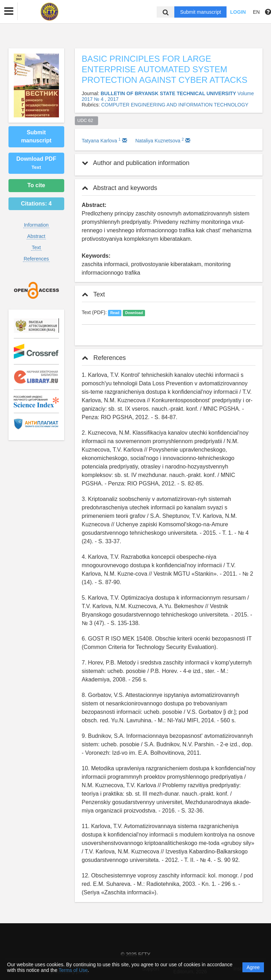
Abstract (36, 236)
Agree (253, 967)
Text (36, 247)
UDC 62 (86, 121)
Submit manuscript (200, 12)
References (36, 259)
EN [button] (256, 12)
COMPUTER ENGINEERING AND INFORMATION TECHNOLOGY (175, 105)
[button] (9, 11)
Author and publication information (136, 163)
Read (115, 313)
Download (134, 313)
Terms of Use (73, 970)
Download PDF (36, 163)
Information (36, 225)
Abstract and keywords (120, 188)
